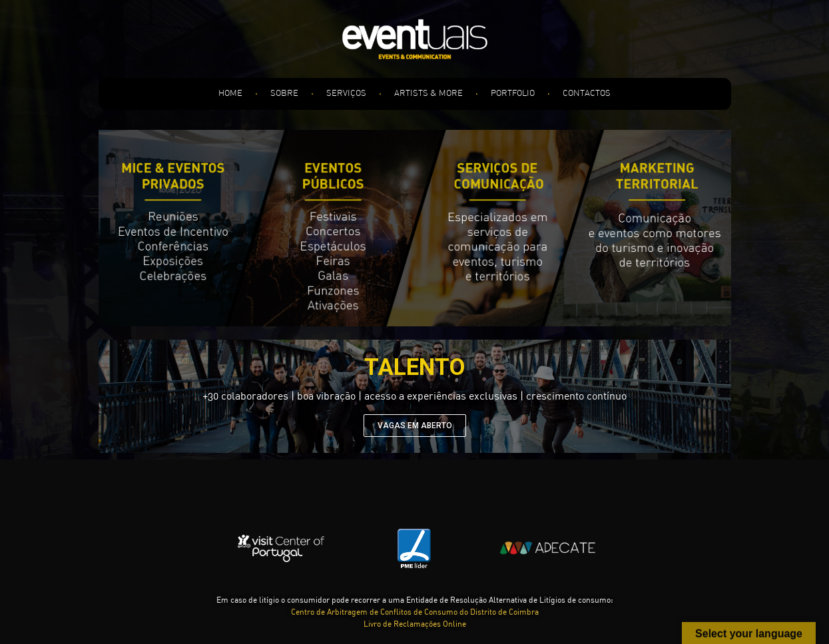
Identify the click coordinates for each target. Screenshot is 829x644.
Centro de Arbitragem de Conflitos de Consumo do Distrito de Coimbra (415, 613)
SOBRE (284, 94)
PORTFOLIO (513, 94)
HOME (230, 94)
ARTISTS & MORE (428, 94)
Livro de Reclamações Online (415, 625)
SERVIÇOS (346, 94)
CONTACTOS (587, 94)
